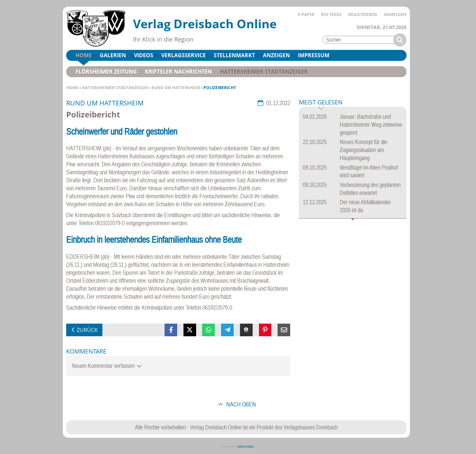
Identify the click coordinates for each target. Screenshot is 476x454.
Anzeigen (276, 55)
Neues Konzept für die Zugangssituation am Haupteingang (363, 150)
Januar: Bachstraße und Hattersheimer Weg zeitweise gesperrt (371, 125)
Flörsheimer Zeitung (106, 72)
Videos (144, 55)
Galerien (113, 55)
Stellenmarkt (234, 55)
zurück (87, 330)
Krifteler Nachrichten (178, 72)
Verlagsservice (183, 55)
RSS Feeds (331, 14)
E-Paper (306, 14)
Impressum (314, 55)
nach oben (240, 404)
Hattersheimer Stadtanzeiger (115, 88)
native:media (245, 447)
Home (72, 88)
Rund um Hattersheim (176, 88)
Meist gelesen (321, 103)
